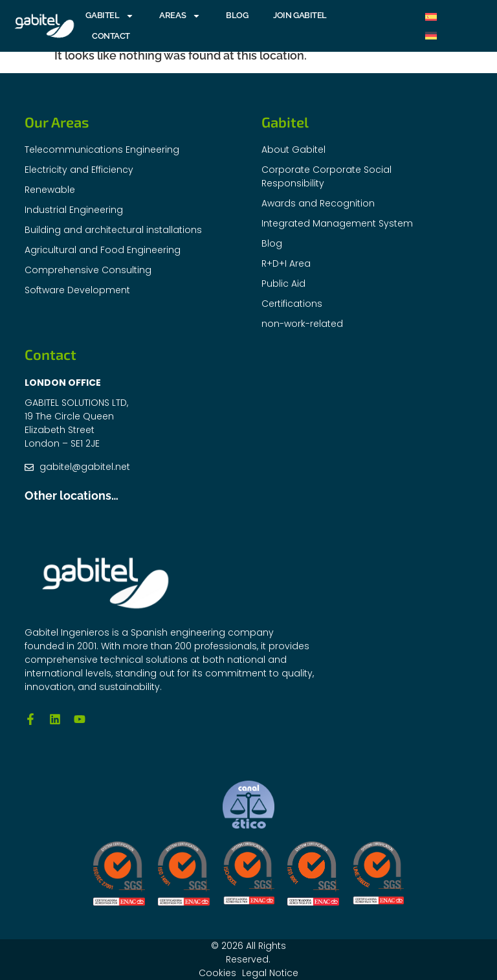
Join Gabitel (300, 15)
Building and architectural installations (113, 230)
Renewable (50, 190)
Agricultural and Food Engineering (103, 250)
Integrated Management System (337, 223)
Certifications (292, 304)
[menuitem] (431, 17)
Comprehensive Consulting (88, 270)
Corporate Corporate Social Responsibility (326, 176)
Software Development (77, 290)
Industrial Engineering (74, 210)
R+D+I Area (286, 263)
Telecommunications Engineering (102, 150)
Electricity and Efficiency (79, 170)
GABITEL (110, 16)
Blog (237, 15)
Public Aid (283, 284)
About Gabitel (293, 150)
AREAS (180, 16)
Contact (111, 36)
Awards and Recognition (318, 203)
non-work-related (302, 324)
